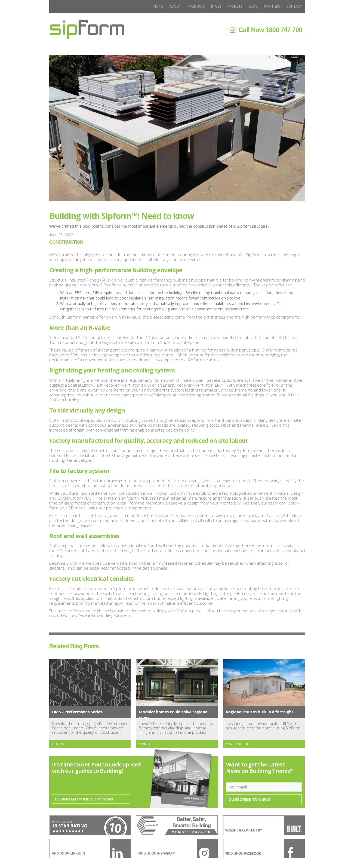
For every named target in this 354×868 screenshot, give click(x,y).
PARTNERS (272, 6)
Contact (294, 6)
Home (158, 6)
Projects (235, 6)
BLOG (253, 6)
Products (196, 6)
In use (216, 6)
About (175, 6)
